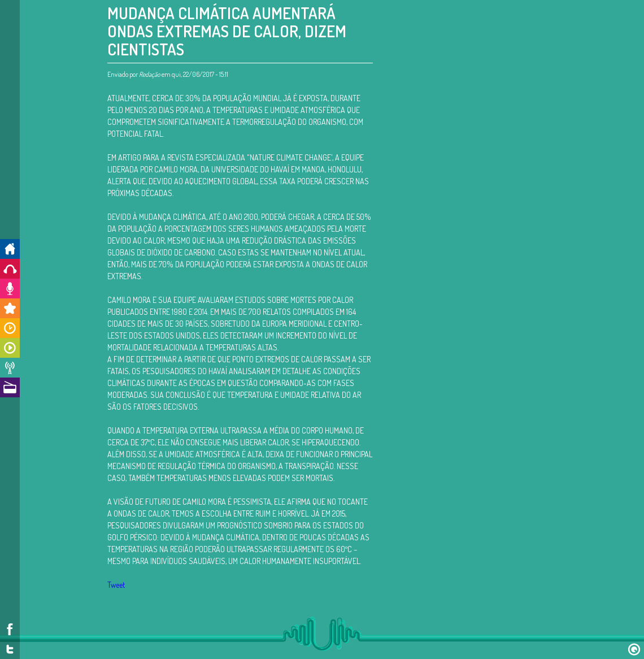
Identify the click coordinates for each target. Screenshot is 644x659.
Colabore (10, 289)
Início (10, 249)
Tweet (116, 585)
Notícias (10, 368)
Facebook (10, 629)
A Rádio (10, 387)
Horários (10, 328)
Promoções (10, 308)
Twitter (10, 649)
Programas (10, 348)
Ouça (10, 269)
